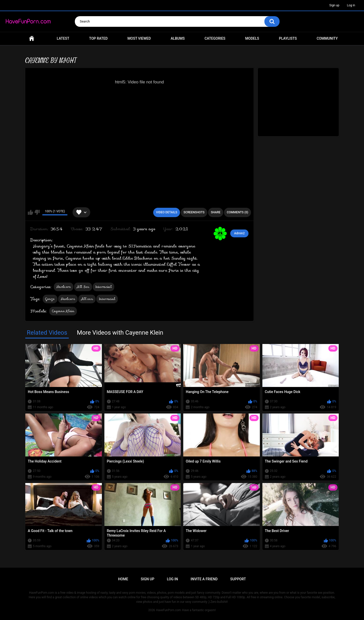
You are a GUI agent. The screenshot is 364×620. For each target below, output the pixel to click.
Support (238, 579)
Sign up (334, 5)
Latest (63, 38)
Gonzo (50, 299)
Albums (178, 38)
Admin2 (239, 233)
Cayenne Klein (63, 311)
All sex (87, 299)
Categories (215, 38)
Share (216, 212)
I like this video (30, 212)
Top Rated (98, 38)
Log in (351, 5)
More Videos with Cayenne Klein (120, 333)
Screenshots (194, 212)
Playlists (288, 38)
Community (327, 38)
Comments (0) (237, 212)
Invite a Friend (204, 579)
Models (252, 38)
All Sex (83, 287)
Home (32, 39)
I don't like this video (37, 212)
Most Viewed (139, 38)
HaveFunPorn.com (168, 610)
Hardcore (64, 287)
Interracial (104, 287)
